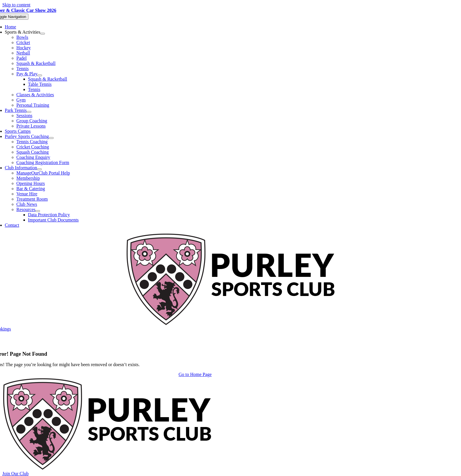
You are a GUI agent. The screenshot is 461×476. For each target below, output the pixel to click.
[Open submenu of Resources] (38, 211)
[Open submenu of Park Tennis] (29, 112)
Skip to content (16, 5)
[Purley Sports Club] (230, 324)
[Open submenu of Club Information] (39, 169)
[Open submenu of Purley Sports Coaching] (51, 138)
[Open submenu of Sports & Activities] (43, 34)
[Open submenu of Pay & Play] (40, 75)
